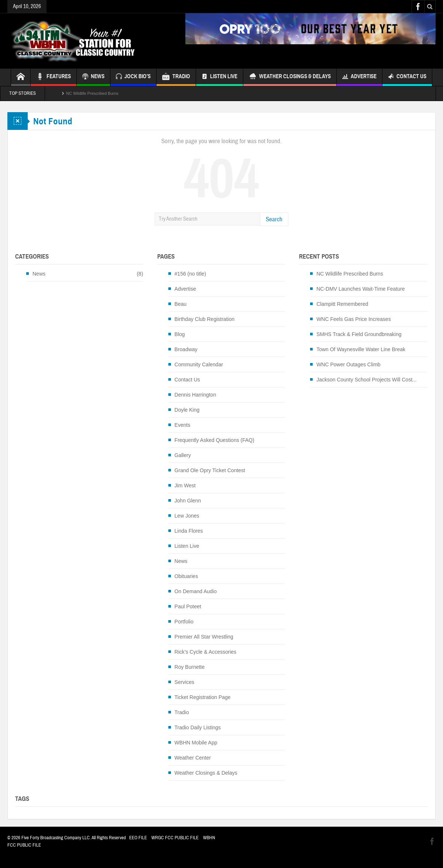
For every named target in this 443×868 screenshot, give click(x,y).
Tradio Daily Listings (198, 727)
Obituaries (186, 576)
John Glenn (188, 501)
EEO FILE (138, 838)
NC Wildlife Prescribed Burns (92, 93)
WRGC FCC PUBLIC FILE (175, 838)
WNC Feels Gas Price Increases (354, 319)
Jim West (185, 485)
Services (185, 682)
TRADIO (176, 77)
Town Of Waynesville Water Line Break (361, 349)
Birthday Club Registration (205, 319)
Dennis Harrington (195, 395)
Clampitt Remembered (342, 304)
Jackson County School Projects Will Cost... (367, 380)
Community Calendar (199, 364)
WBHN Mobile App (196, 743)
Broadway (186, 349)
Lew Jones (187, 516)
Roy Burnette (190, 667)
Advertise (359, 77)
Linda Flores (189, 531)
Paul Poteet (188, 606)
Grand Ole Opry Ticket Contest (210, 470)
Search (274, 219)
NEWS (93, 77)
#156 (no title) (190, 274)
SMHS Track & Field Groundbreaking (359, 334)
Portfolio (184, 622)
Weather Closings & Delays (290, 77)
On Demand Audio (196, 591)
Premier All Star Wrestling (204, 637)
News (39, 274)
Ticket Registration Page (203, 697)
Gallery (183, 455)
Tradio (182, 712)
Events (183, 425)
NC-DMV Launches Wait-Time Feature (360, 289)
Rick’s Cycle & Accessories (206, 652)
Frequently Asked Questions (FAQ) (214, 440)
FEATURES (54, 77)
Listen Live (219, 77)
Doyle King (187, 410)
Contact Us (407, 77)
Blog (180, 334)
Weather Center (193, 758)
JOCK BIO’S (133, 77)
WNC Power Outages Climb (348, 364)
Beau (181, 304)
